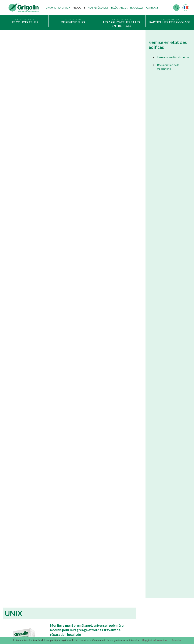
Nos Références (98, 8)
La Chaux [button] (64, 8)
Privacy (12, 583)
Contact (152, 8)
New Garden (81, 450)
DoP (133, 572)
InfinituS (135, 567)
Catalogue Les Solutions (144, 561)
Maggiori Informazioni (154, 640)
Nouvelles (137, 8)
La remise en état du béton (173, 57)
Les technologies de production (87, 561)
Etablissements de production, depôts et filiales (95, 567)
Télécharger (119, 8)
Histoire (74, 549)
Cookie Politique (17, 601)
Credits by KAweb (97, 635)
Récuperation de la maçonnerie (168, 67)
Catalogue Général (141, 555)
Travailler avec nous (80, 572)
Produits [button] (79, 8)
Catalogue (136, 549)
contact (17, 622)
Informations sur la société (23, 589)
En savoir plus (33, 508)
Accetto (176, 640)
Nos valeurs (76, 555)
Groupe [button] (51, 8)
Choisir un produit (18, 595)
